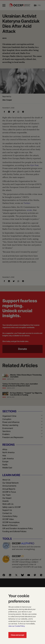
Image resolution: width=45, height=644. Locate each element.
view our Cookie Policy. (17, 626)
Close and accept (17, 635)
